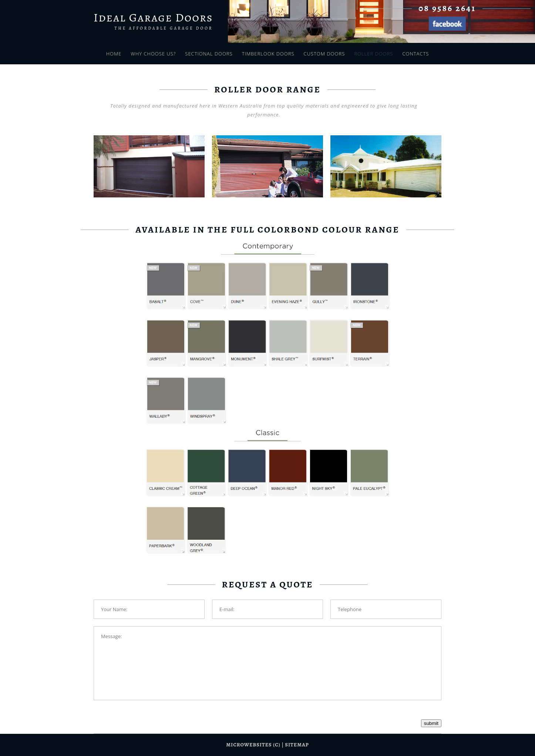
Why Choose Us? (153, 54)
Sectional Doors (209, 54)
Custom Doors (324, 54)
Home (114, 54)
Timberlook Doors (268, 54)
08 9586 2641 (447, 8)
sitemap (297, 745)
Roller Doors (374, 54)
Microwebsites (249, 745)
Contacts (415, 54)
